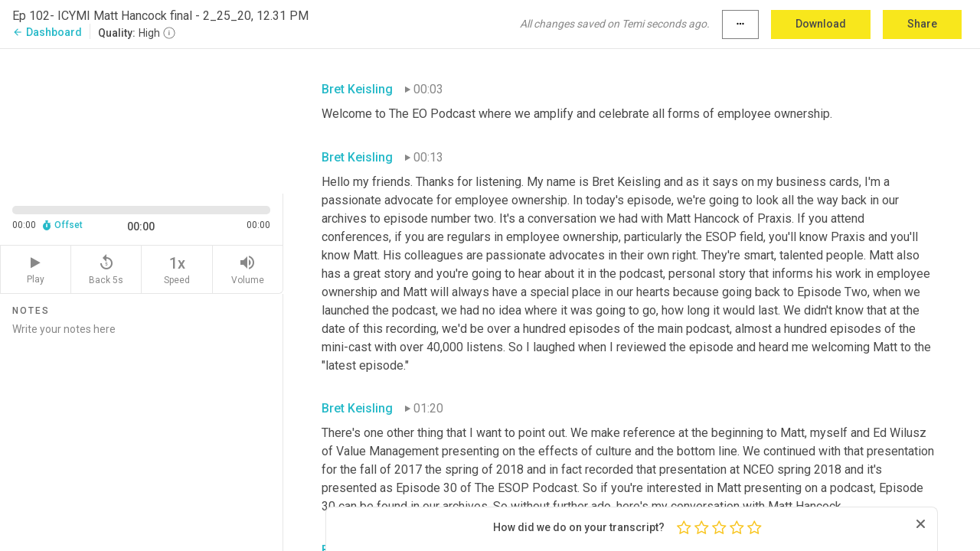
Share (922, 24)
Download (821, 24)
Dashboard (47, 32)
